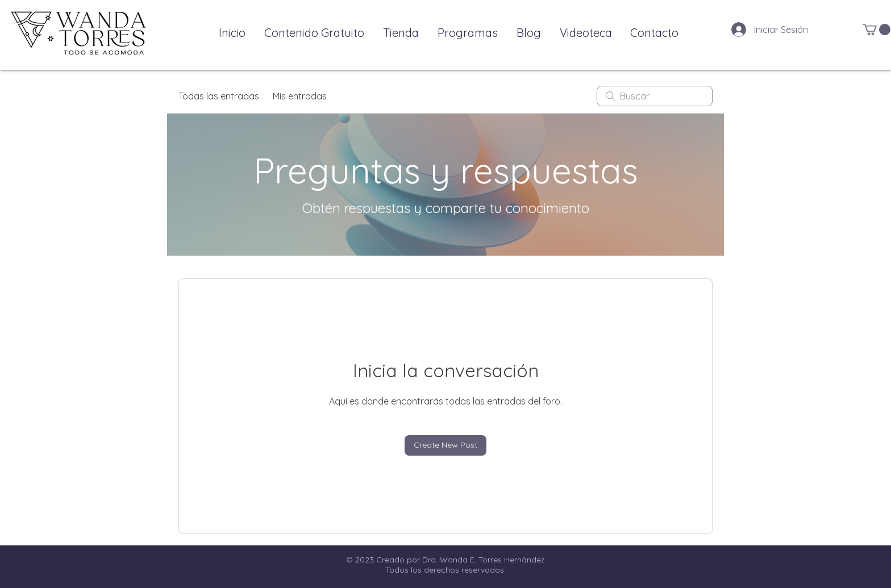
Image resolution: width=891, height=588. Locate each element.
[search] (655, 96)
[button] (877, 30)
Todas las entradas (219, 96)
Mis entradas (300, 96)
